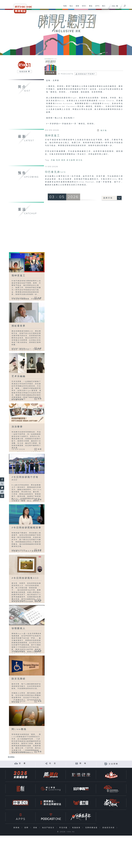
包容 (58, 160)
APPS (97, 7)
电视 (64, 7)
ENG (113, 6)
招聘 (27, 828)
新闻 (77, 7)
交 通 (22, 763)
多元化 (79, 160)
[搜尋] (125, 5)
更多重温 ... (12, 757)
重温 (90, 7)
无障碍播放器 (92, 828)
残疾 (64, 160)
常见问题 (64, 828)
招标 (36, 828)
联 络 (83, 763)
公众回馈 (114, 764)
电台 (70, 7)
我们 (103, 7)
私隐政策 (77, 828)
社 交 (53, 763)
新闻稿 (17, 828)
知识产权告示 (49, 828)
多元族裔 (71, 160)
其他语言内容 (109, 828)
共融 (53, 160)
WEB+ (83, 7)
